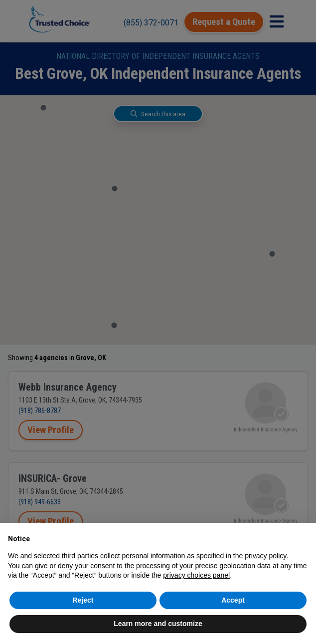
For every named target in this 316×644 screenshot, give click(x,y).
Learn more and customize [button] (158, 624)
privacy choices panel (196, 575)
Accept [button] (233, 600)
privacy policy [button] (265, 556)
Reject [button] (83, 600)
